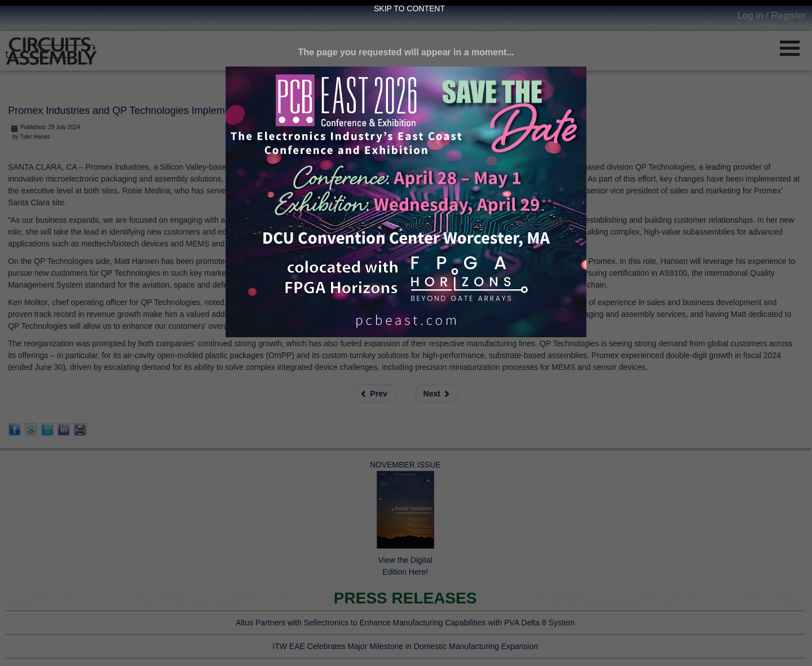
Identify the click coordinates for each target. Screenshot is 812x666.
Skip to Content (409, 8)
